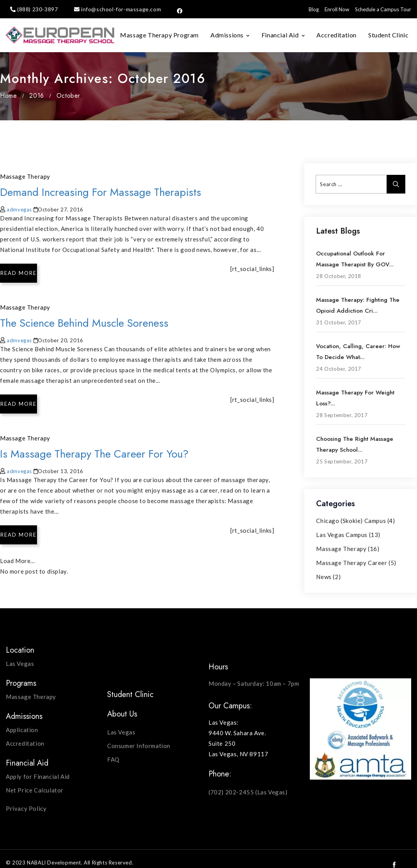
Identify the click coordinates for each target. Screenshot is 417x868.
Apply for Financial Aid (38, 776)
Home (8, 96)
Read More (19, 273)
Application (22, 730)
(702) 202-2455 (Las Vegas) (248, 792)
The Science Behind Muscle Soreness (84, 323)
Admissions (227, 35)
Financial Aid (280, 35)
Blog (314, 9)
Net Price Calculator (35, 790)
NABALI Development (54, 863)
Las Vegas (20, 664)
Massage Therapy (25, 176)
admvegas (19, 210)
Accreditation (337, 35)
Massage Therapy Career (352, 563)
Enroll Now (337, 9)
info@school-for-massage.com (121, 9)
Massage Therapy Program (159, 35)
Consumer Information (139, 746)
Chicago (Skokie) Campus (351, 521)
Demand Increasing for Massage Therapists (101, 192)
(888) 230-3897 (37, 9)
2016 (36, 96)
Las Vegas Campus (342, 535)
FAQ (113, 759)
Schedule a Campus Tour (383, 9)
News (324, 577)
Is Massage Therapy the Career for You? (94, 454)
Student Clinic (388, 35)
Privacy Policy (26, 808)
